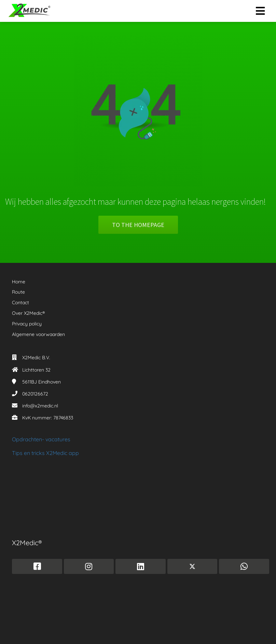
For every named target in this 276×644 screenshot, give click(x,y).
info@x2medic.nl (40, 406)
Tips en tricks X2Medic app (45, 453)
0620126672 (35, 394)
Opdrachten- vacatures (41, 439)
